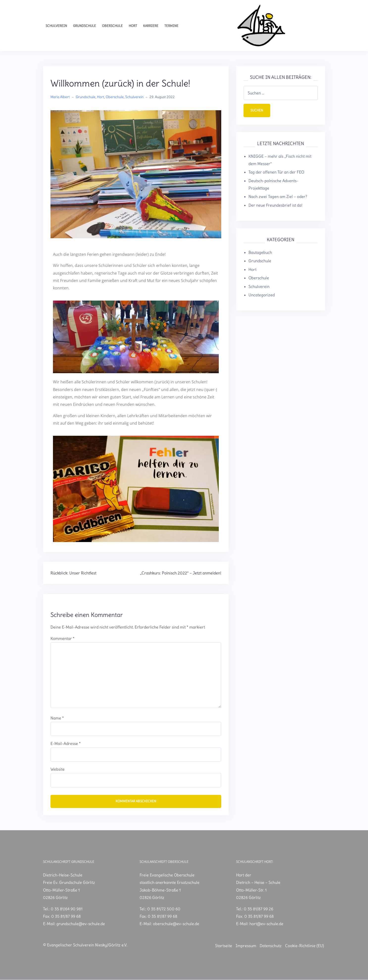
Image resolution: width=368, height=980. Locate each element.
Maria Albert (60, 97)
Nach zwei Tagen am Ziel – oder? (278, 197)
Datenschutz (271, 946)
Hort (133, 26)
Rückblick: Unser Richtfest (73, 573)
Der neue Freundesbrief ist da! (275, 205)
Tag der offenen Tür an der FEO (276, 172)
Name (57, 718)
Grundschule (85, 26)
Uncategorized (262, 295)
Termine (171, 26)
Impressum (246, 946)
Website (58, 769)
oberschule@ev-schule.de (176, 924)
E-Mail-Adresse (66, 743)
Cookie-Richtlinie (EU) (305, 946)
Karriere (151, 26)
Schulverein (56, 26)
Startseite (224, 946)
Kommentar (62, 638)
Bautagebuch (260, 253)
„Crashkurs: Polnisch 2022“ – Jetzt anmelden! (181, 573)
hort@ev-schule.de (266, 924)
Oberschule (112, 26)
